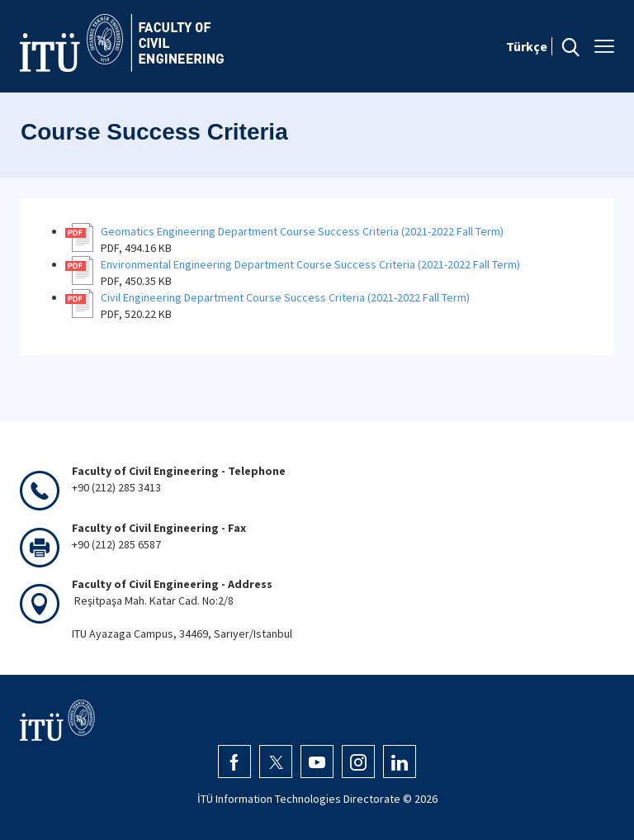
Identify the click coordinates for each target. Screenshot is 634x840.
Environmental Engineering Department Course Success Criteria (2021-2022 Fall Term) (310, 264)
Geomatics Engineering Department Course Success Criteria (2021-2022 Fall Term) (302, 231)
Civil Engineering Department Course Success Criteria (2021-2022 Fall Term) (285, 297)
